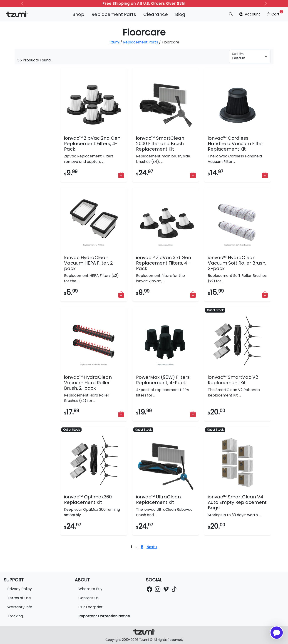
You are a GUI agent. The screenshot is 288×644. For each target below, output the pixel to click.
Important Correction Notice (104, 616)
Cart (275, 13)
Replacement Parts (114, 14)
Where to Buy (90, 589)
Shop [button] (78, 14)
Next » (152, 547)
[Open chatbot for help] (277, 633)
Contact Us (88, 598)
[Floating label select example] (250, 56)
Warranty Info (20, 607)
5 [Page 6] (142, 547)
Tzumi (114, 42)
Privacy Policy (20, 589)
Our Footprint (91, 607)
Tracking (15, 616)
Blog (180, 14)
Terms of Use (19, 598)
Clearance (156, 14)
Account (250, 14)
